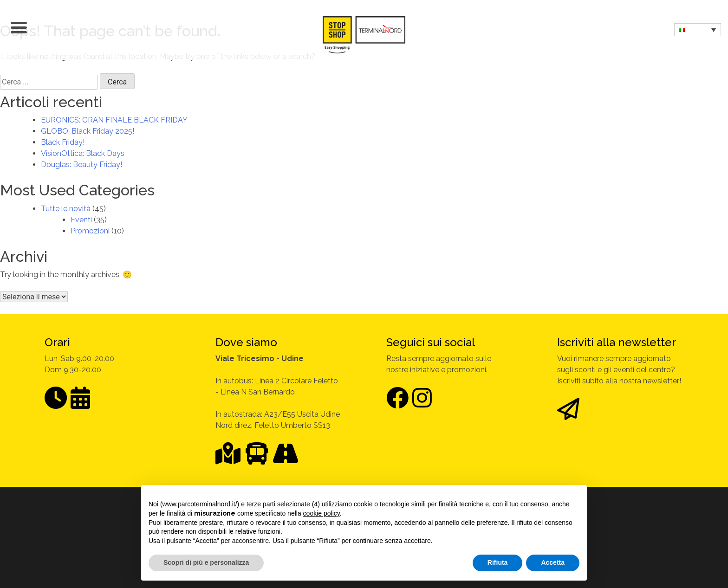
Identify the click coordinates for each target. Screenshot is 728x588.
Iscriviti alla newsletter (617, 342)
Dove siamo (246, 342)
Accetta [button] (553, 562)
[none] (698, 30)
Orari (57, 342)
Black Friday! (63, 142)
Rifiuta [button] (498, 562)
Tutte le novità (66, 209)
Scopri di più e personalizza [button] (206, 562)
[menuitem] (698, 30)
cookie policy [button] (322, 513)
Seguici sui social (431, 342)
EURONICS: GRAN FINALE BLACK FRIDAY (114, 120)
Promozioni (90, 231)
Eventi (81, 220)
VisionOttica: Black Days (83, 153)
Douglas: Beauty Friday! (81, 165)
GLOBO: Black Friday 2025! (88, 131)
